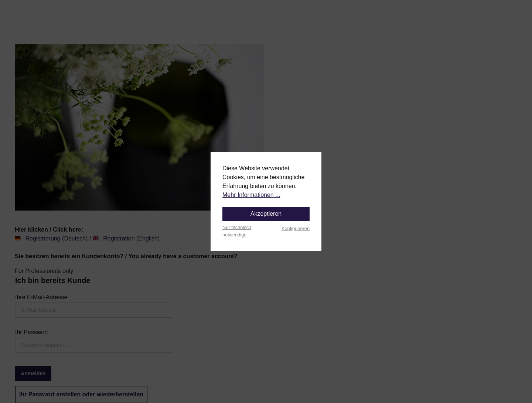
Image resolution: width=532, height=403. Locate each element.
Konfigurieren (296, 228)
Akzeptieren (266, 214)
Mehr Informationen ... (251, 195)
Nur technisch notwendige (237, 231)
